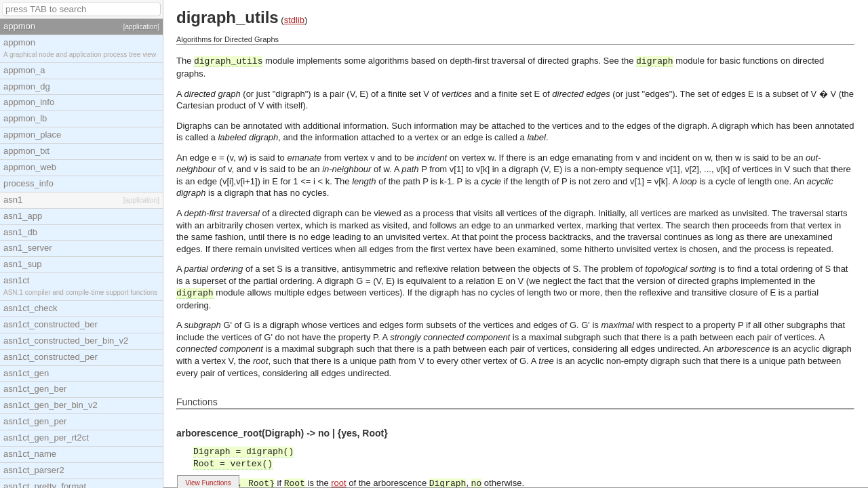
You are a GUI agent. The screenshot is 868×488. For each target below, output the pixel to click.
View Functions (208, 483)
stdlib (294, 20)
